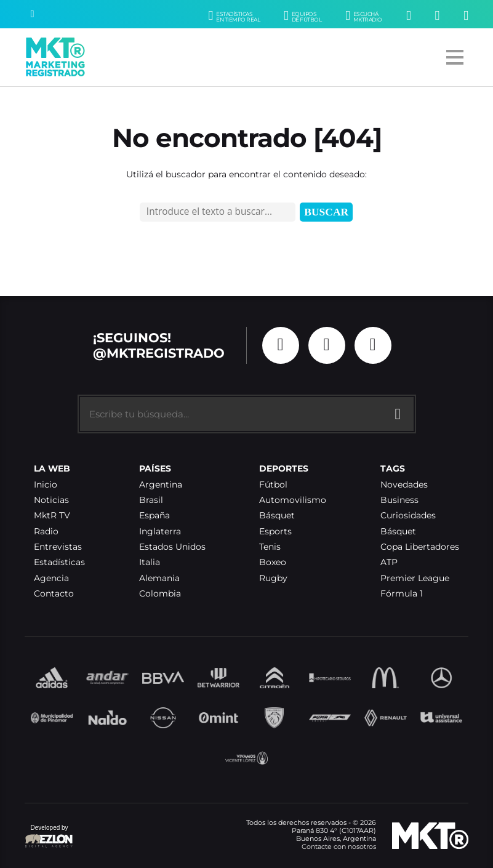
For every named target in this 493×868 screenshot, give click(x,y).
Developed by (49, 837)
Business (399, 500)
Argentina (161, 485)
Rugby (273, 578)
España (154, 516)
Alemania (159, 578)
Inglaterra (160, 532)
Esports (275, 532)
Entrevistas (58, 547)
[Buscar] (32, 14)
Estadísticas (59, 562)
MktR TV (52, 516)
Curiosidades (408, 516)
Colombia (160, 594)
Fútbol (273, 485)
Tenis (270, 547)
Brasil (151, 500)
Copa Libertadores (420, 547)
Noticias (51, 500)
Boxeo (273, 562)
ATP (389, 562)
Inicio (46, 485)
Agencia (51, 578)
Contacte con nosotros (339, 846)
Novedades (404, 485)
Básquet (277, 516)
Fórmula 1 (402, 594)
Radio (46, 532)
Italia (150, 562)
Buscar (326, 212)
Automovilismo (293, 500)
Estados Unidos (172, 547)
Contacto (54, 594)
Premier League (415, 578)
